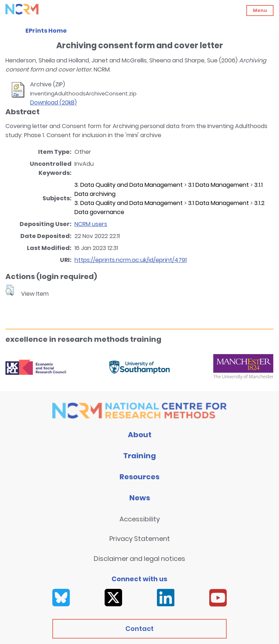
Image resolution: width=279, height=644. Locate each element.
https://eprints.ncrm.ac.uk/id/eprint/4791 (131, 260)
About (140, 435)
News (140, 498)
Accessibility (140, 519)
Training (139, 456)
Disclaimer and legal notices (139, 559)
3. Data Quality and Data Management (129, 185)
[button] (10, 290)
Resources (139, 477)
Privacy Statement (140, 539)
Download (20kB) (53, 102)
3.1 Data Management (219, 185)
